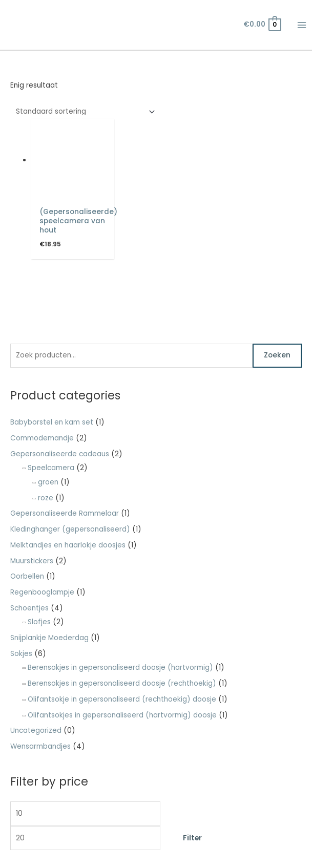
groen (48, 482)
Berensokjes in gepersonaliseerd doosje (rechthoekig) (122, 683)
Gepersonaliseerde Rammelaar (65, 513)
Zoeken (277, 355)
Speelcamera (51, 468)
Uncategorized (36, 731)
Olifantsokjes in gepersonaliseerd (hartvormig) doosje (122, 715)
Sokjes (21, 654)
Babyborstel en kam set (52, 422)
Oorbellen (27, 576)
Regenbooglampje (42, 592)
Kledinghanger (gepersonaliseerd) (70, 529)
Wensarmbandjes (40, 746)
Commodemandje (42, 438)
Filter (192, 838)
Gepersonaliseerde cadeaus (60, 454)
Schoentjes (29, 608)
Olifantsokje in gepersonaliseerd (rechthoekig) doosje (122, 699)
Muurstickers (32, 561)
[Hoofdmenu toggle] (302, 25)
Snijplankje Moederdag (49, 638)
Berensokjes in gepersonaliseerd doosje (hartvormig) (120, 668)
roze (46, 498)
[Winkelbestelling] (84, 112)
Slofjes (39, 622)
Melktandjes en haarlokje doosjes (68, 545)
